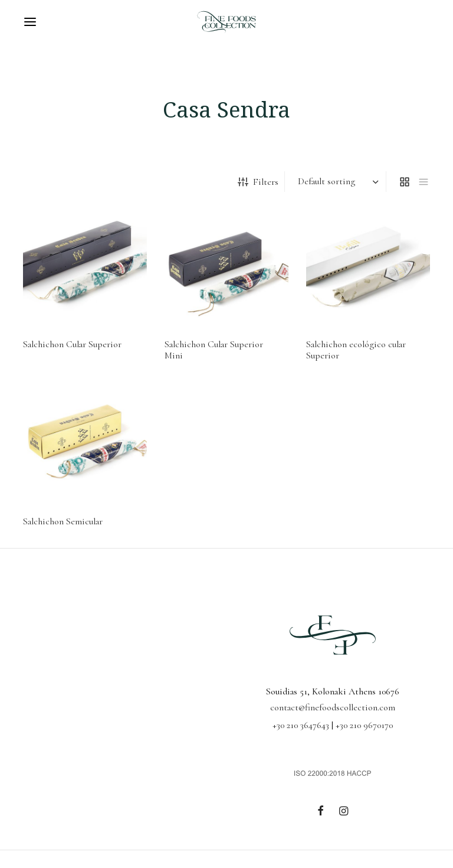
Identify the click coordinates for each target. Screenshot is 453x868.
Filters (258, 182)
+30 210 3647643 (301, 725)
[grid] (405, 182)
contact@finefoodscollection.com (333, 707)
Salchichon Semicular (63, 521)
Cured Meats (70, 181)
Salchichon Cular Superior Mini (214, 350)
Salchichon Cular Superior (72, 344)
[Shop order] (337, 182)
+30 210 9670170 (364, 725)
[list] (424, 182)
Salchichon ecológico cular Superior (356, 350)
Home (32, 181)
